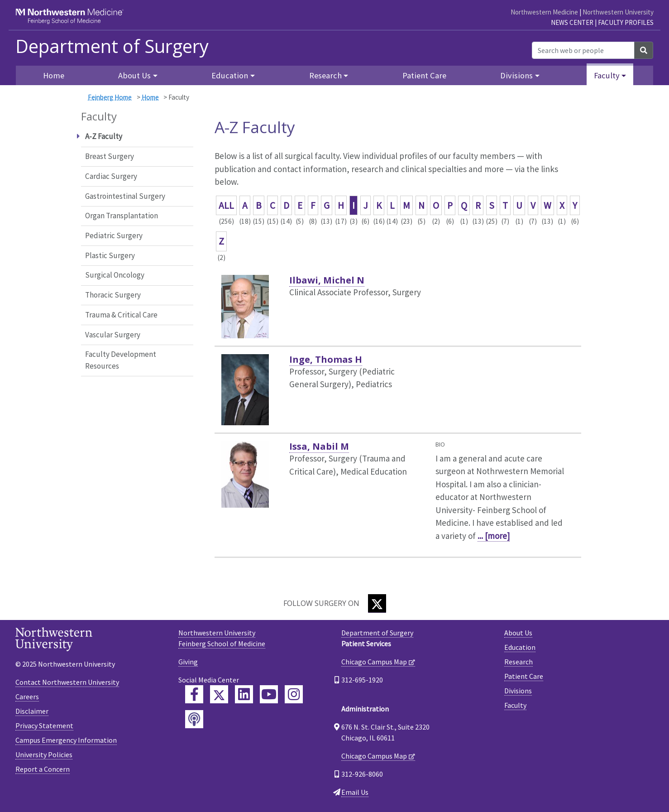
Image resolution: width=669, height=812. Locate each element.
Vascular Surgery (113, 335)
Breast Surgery (110, 156)
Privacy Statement (44, 726)
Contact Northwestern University (67, 682)
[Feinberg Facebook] (194, 694)
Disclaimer (32, 711)
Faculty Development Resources (121, 360)
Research (518, 662)
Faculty (515, 705)
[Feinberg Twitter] (219, 694)
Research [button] (325, 75)
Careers (27, 697)
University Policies (44, 754)
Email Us (355, 792)
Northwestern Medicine (544, 12)
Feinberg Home (110, 97)
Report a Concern (43, 769)
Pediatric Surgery (114, 235)
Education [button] (230, 75)
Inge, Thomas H (326, 359)
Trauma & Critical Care (121, 315)
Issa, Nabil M (319, 446)
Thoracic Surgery (113, 295)
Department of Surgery (112, 46)
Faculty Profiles (626, 22)
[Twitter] (377, 603)
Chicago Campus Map (374, 662)
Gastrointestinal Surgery (125, 196)
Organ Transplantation (122, 216)
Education (520, 647)
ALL (226, 205)
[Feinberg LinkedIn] (244, 694)
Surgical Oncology (115, 275)
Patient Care (424, 75)
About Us (518, 633)
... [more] (494, 536)
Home (54, 75)
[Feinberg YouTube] (269, 694)
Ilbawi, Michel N (327, 280)
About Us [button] (134, 75)
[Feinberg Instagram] (294, 694)
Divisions (518, 691)
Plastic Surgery (110, 255)
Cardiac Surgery (111, 176)
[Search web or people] (583, 50)
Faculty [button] (607, 75)
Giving (188, 662)
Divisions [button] (516, 75)
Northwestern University (618, 12)
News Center (572, 22)
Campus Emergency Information (66, 740)
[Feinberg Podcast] (194, 719)
